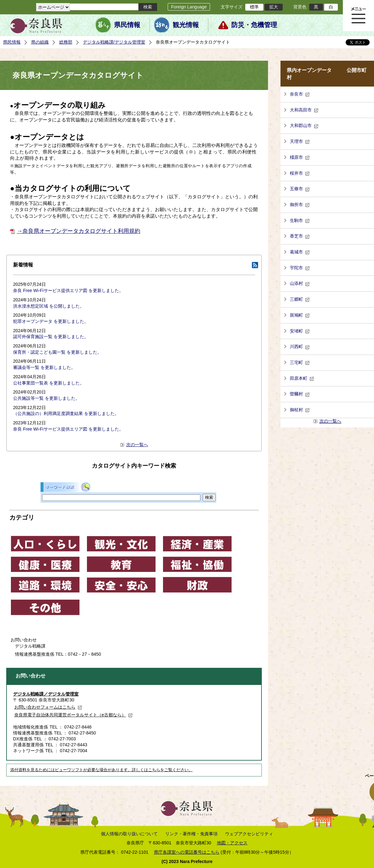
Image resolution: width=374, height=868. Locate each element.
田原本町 (302, 378)
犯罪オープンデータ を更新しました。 (51, 321)
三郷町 (300, 299)
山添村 (300, 283)
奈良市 (300, 94)
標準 (254, 7)
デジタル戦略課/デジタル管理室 (114, 42)
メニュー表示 (358, 16)
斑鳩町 (300, 315)
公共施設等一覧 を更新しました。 (46, 398)
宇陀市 (300, 268)
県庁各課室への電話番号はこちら (187, 852)
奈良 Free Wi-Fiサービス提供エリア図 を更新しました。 (68, 290)
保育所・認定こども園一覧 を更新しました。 (57, 352)
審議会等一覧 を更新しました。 (44, 367)
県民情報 (127, 25)
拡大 (274, 7)
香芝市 (300, 236)
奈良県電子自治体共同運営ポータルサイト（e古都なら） (74, 715)
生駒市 (300, 220)
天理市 (300, 141)
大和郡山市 (304, 125)
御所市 (300, 205)
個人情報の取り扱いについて (129, 834)
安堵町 (300, 331)
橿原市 (300, 157)
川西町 (300, 347)
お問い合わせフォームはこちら (48, 707)
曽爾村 (300, 394)
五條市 (300, 189)
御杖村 (300, 410)
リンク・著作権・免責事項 (191, 834)
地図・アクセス (232, 843)
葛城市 (300, 252)
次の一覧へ (137, 445)
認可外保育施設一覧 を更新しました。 (51, 337)
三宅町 (300, 362)
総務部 (66, 42)
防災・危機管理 (254, 25)
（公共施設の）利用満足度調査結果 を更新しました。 (66, 413)
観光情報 (186, 25)
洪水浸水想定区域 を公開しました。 (49, 306)
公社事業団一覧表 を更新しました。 (49, 383)
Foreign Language (189, 7)
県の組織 (40, 42)
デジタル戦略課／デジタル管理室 (46, 694)
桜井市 (300, 173)
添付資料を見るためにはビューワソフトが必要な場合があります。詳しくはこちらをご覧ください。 (101, 770)
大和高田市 (304, 110)
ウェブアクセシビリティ (249, 834)
